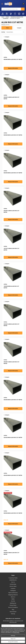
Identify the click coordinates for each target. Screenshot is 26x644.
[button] (7, 28)
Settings (13, 636)
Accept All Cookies (13, 642)
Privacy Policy (13, 605)
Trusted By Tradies (13, 578)
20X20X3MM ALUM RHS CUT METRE (13, 400)
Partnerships (13, 584)
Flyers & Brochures (13, 593)
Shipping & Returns (13, 595)
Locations (13, 588)
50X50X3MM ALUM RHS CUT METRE (13, 135)
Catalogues (13, 590)
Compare (19, 28)
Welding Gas (13, 603)
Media (13, 599)
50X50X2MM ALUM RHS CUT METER (13, 513)
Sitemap (13, 614)
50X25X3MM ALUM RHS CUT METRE (13, 173)
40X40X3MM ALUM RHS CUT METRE (13, 59)
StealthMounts (13, 580)
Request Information (13, 68)
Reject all (13, 639)
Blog (13, 609)
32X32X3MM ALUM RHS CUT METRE (13, 437)
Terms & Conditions (13, 607)
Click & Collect (13, 586)
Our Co (13, 582)
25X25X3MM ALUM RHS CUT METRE (13, 475)
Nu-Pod (13, 601)
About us (13, 597)
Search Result (13, 612)
